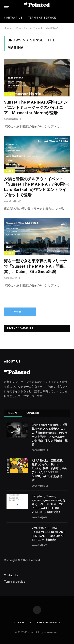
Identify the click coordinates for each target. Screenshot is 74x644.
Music (9, 94)
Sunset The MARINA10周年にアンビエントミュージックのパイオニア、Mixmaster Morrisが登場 (36, 107)
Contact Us (13, 18)
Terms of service (42, 18)
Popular (32, 413)
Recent (13, 413)
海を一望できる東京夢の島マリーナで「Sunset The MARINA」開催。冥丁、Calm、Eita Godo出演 (36, 266)
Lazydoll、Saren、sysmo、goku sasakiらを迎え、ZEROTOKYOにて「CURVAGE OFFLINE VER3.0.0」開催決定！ (49, 504)
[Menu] (7, 6)
